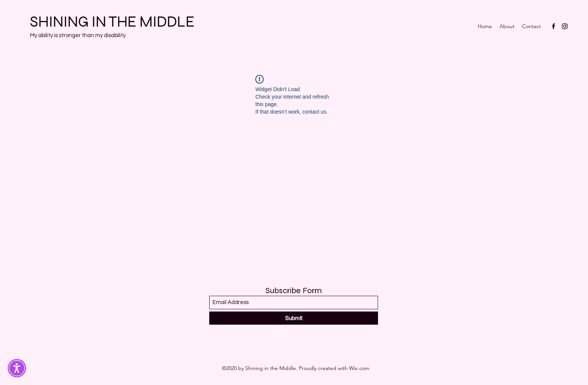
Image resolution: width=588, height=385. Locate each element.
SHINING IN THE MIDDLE (112, 22)
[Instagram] (565, 26)
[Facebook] (553, 26)
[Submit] (294, 318)
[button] (17, 368)
